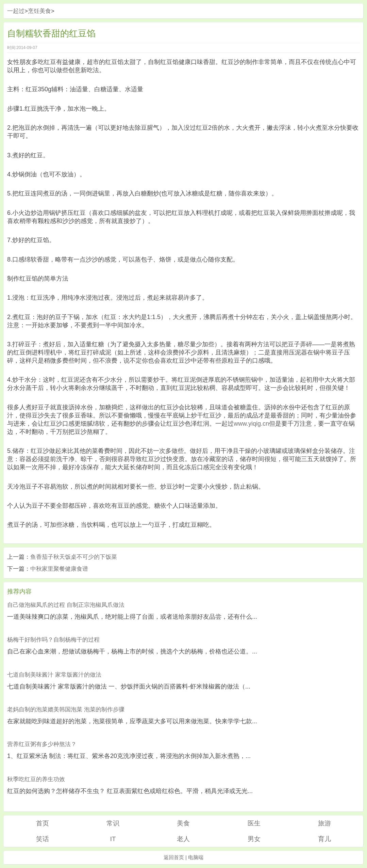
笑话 (43, 839)
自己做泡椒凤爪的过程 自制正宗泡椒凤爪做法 (66, 605)
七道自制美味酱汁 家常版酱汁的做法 (54, 675)
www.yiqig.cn (251, 424)
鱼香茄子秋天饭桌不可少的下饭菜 (74, 557)
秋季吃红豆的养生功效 (36, 779)
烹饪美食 (39, 11)
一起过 (16, 11)
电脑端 (196, 857)
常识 (113, 823)
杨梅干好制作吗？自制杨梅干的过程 (53, 640)
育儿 (324, 839)
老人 (183, 839)
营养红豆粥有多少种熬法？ (42, 744)
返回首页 (174, 857)
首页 (43, 823)
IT (113, 839)
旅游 (324, 823)
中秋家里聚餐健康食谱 (59, 569)
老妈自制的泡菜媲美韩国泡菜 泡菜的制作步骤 (66, 709)
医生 (254, 823)
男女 (254, 839)
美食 (183, 823)
